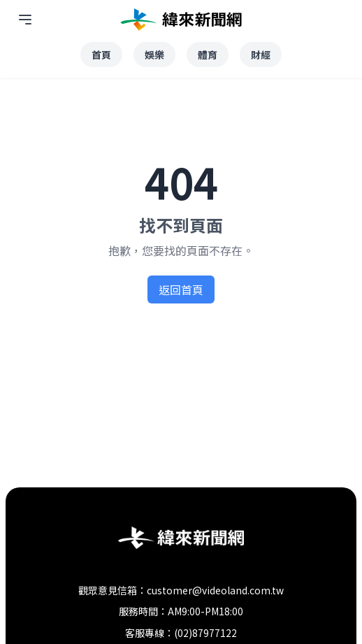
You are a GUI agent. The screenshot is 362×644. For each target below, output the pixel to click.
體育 (208, 55)
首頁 (101, 55)
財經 (261, 55)
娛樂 (154, 55)
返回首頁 (181, 289)
